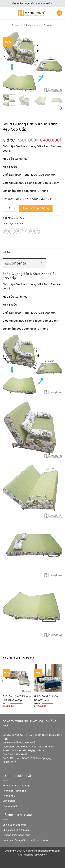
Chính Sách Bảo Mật (14, 825)
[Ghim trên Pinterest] (31, 231)
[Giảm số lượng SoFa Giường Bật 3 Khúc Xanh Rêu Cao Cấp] (5, 208)
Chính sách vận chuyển (16, 830)
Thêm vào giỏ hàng (36, 208)
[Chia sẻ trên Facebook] (12, 231)
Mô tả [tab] (6, 252)
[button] (5, 13)
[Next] (61, 108)
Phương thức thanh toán (16, 835)
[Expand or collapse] (42, 263)
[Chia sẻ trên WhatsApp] (6, 231)
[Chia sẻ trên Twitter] (18, 231)
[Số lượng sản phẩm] (10, 208)
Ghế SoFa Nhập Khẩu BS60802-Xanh (46, 698)
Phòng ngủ (9, 796)
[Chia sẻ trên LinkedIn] (37, 231)
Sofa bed (49, 25)
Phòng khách (33, 25)
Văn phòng (9, 801)
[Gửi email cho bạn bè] (25, 231)
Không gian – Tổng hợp (16, 786)
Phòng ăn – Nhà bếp (14, 791)
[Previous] (3, 688)
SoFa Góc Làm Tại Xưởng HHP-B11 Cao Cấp (17, 698)
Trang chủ (17, 25)
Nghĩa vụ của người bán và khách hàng (25, 840)
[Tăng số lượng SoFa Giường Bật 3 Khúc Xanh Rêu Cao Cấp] (14, 208)
